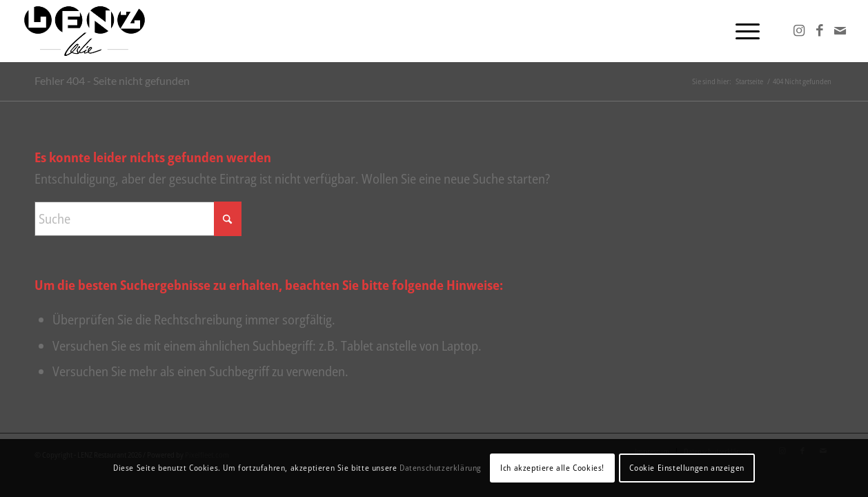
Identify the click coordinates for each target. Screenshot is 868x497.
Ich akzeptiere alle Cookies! (552, 468)
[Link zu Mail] (840, 30)
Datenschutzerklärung (441, 468)
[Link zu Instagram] (799, 30)
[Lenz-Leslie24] (85, 31)
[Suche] (138, 219)
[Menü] (743, 31)
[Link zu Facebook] (820, 30)
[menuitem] (743, 31)
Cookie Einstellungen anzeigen (687, 468)
